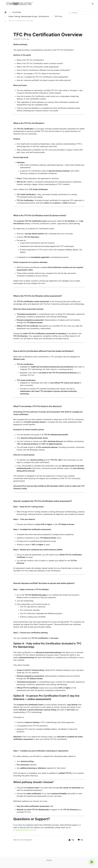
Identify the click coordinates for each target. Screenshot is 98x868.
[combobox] (81, 13)
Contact (49, 860)
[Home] (5, 12)
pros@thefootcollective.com (25, 830)
